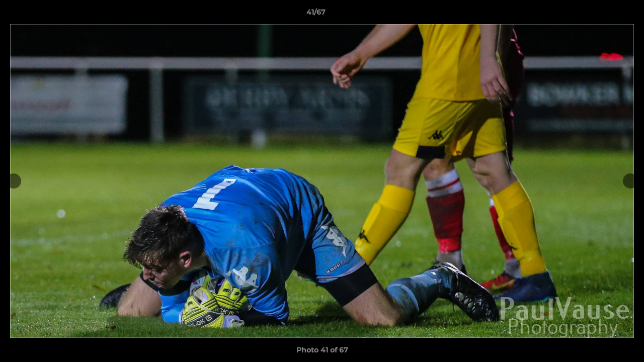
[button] (602, 15)
